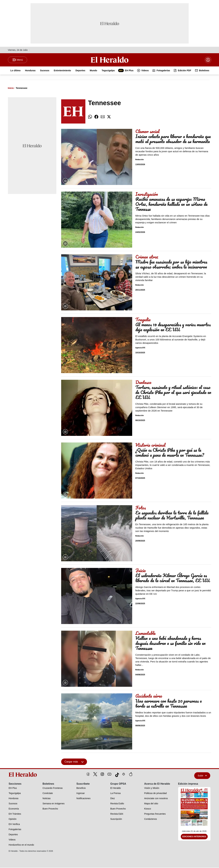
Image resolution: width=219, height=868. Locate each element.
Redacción (140, 160)
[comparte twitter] (109, 117)
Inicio (11, 88)
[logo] (24, 775)
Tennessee (22, 88)
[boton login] (208, 60)
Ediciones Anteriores (194, 837)
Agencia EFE (140, 348)
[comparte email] (103, 117)
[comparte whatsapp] (90, 117)
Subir (202, 776)
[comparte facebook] (96, 117)
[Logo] (110, 60)
